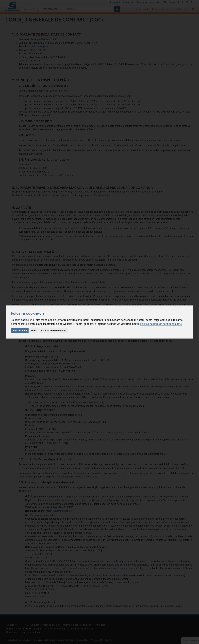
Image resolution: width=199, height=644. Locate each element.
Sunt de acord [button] (20, 331)
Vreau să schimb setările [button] (53, 331)
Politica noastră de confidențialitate (161, 324)
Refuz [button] (34, 331)
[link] (161, 324)
